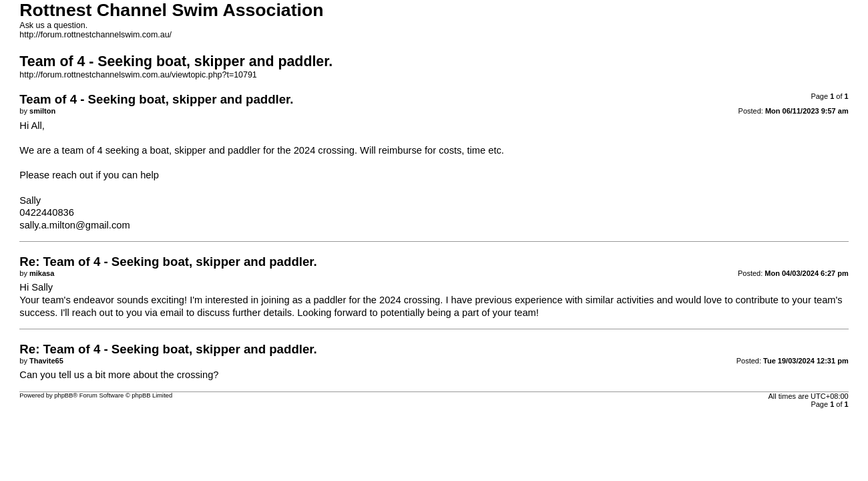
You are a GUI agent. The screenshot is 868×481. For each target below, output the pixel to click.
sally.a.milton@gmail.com (74, 225)
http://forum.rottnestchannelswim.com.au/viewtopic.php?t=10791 (138, 75)
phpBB (63, 395)
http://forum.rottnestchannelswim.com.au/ (95, 35)
